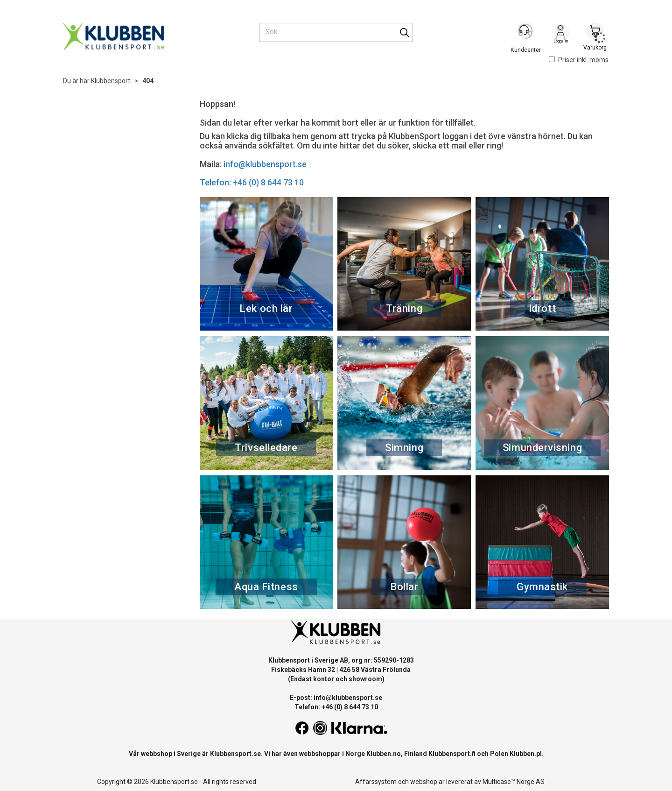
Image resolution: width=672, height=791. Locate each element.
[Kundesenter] (526, 32)
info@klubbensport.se (265, 164)
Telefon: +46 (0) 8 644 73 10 (252, 182)
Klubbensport (111, 81)
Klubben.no (384, 754)
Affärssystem (376, 782)
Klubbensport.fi (452, 754)
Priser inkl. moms (579, 60)
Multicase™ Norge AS (514, 782)
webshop (424, 782)
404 (148, 81)
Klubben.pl (526, 754)
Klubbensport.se (235, 754)
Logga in (560, 33)
